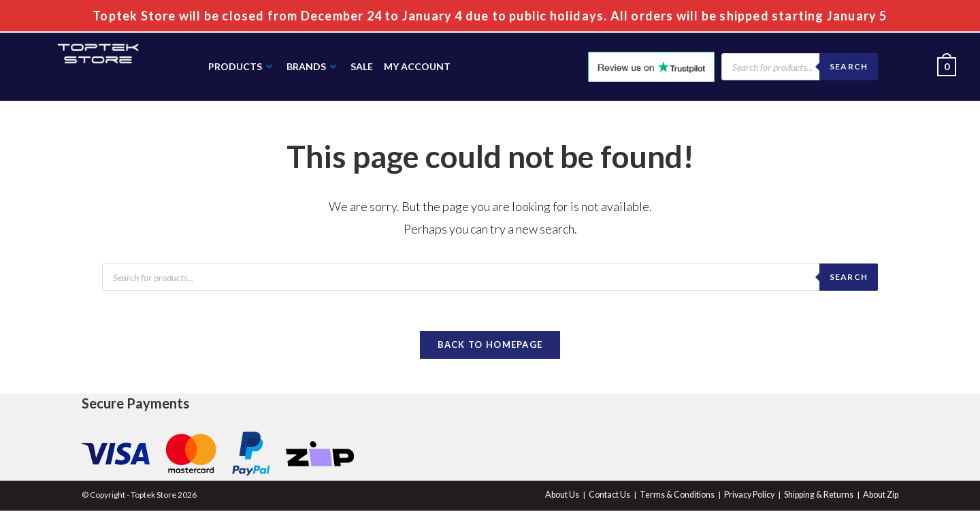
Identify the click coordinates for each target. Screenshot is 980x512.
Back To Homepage (490, 346)
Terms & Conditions (682, 496)
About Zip (881, 496)
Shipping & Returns (821, 496)
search (849, 277)
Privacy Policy (752, 496)
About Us (569, 496)
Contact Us (616, 496)
